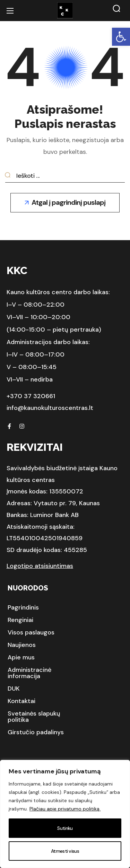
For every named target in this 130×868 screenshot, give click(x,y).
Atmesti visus (65, 851)
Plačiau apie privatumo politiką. (65, 809)
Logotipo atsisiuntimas (40, 566)
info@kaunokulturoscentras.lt (50, 408)
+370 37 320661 (31, 396)
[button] (121, 37)
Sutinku (65, 828)
